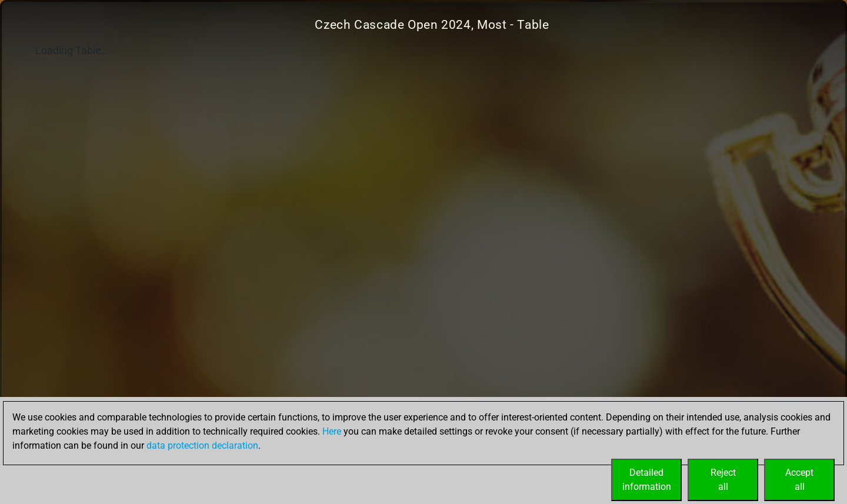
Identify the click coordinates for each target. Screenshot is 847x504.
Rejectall (723, 480)
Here (332, 431)
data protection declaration (202, 445)
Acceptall (799, 480)
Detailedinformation (647, 480)
